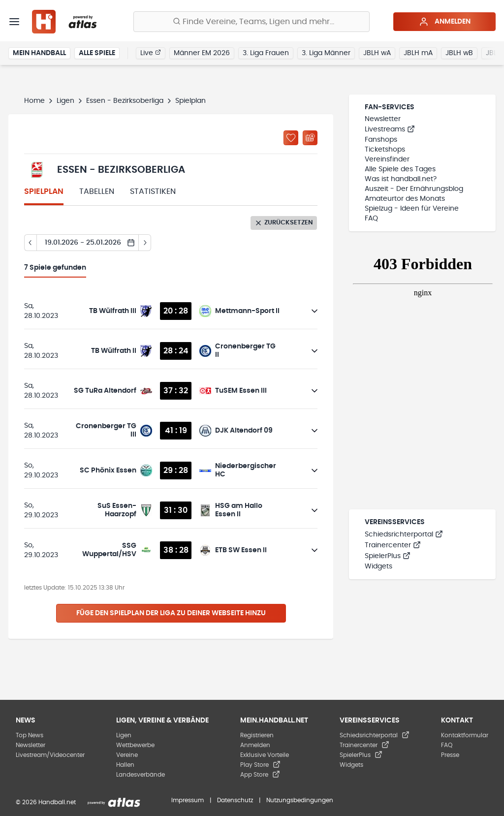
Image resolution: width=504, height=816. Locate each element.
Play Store (260, 765)
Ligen (65, 101)
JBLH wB (459, 53)
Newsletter (383, 119)
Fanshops (381, 140)
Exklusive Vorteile (265, 755)
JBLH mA (418, 53)
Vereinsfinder (387, 159)
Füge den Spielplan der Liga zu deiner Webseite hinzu (171, 613)
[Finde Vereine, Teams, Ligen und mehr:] (252, 22)
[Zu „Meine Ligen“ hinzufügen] (291, 138)
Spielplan (44, 191)
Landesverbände (141, 775)
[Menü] (14, 22)
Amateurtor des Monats (405, 199)
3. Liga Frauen (266, 53)
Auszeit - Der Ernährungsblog (414, 189)
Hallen (125, 765)
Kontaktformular (465, 735)
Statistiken (153, 191)
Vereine (127, 755)
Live (151, 53)
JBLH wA (377, 53)
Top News (30, 735)
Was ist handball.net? (401, 179)
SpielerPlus (388, 556)
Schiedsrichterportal (404, 534)
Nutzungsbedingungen (300, 800)
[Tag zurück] (30, 243)
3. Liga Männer (326, 53)
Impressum (188, 800)
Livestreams (390, 129)
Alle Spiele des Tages (400, 169)
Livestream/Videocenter (50, 755)
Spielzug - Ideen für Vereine (412, 209)
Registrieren (257, 735)
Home (34, 101)
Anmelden (445, 22)
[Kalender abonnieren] (310, 138)
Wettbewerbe (135, 745)
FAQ (371, 219)
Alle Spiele (97, 53)
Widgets (378, 566)
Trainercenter (393, 545)
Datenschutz (235, 800)
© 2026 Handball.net (46, 802)
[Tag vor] (145, 243)
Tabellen (97, 191)
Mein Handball (39, 53)
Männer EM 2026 (202, 53)
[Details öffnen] (315, 311)
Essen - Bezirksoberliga (125, 101)
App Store (260, 775)
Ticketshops (385, 150)
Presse (450, 755)
